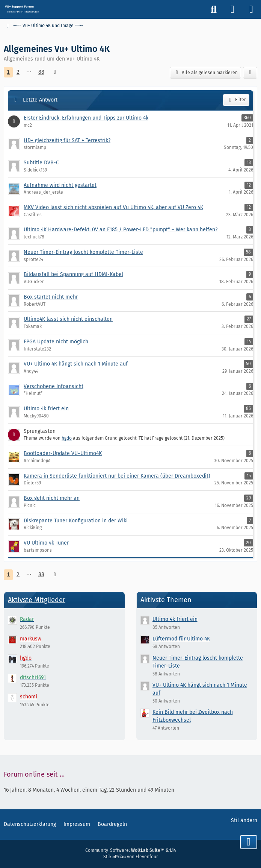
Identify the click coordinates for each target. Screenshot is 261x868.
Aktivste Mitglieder (37, 600)
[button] (250, 73)
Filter (236, 100)
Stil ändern (244, 820)
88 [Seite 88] (41, 72)
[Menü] (251, 9)
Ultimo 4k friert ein (175, 619)
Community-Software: (131, 850)
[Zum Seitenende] (249, 842)
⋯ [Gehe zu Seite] (29, 72)
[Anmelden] (232, 9)
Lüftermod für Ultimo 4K (181, 639)
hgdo (67, 438)
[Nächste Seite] (55, 72)
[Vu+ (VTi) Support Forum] (22, 9)
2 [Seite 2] (18, 72)
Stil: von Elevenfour (131, 857)
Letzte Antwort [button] (40, 100)
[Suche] (214, 9)
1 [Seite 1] (8, 72)
